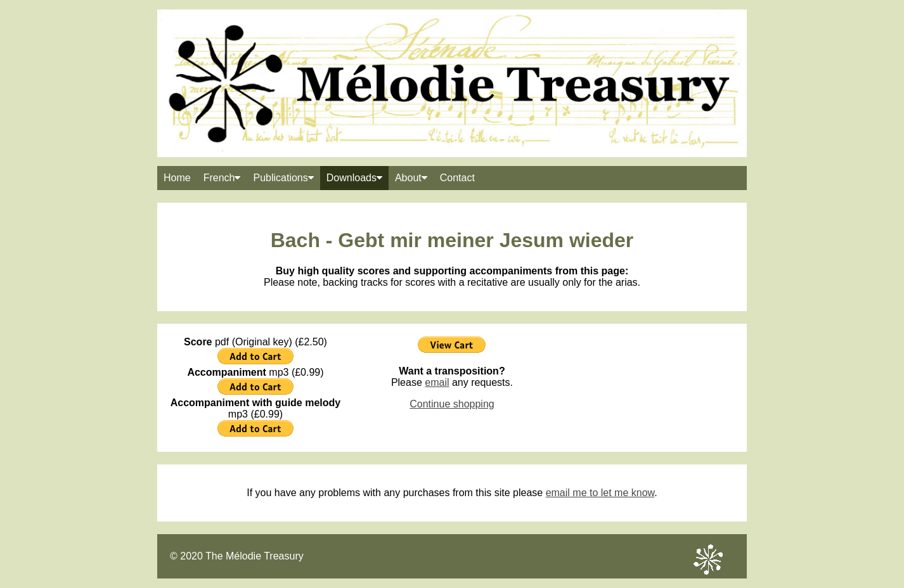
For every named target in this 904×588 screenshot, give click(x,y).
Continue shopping (452, 404)
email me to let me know (600, 493)
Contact (457, 178)
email (437, 382)
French (222, 178)
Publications (283, 178)
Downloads (354, 178)
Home (177, 178)
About (411, 178)
